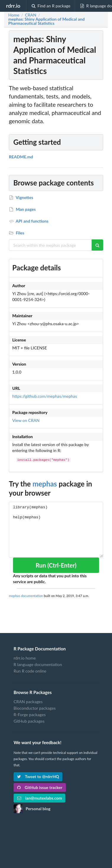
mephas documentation (26, 596)
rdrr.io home (25, 658)
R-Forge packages (30, 715)
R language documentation (38, 664)
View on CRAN (26, 420)
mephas (45, 484)
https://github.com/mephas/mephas (45, 396)
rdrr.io (13, 6)
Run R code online (30, 671)
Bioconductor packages (35, 708)
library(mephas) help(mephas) (56, 530)
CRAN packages (28, 702)
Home (14, 15)
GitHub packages (29, 721)
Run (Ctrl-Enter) (56, 565)
